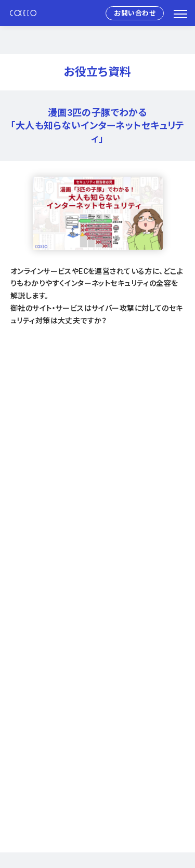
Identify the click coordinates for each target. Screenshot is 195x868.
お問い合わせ (135, 13)
